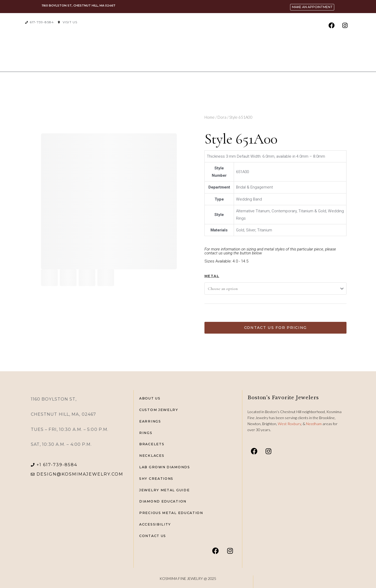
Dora (222, 117)
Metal (212, 276)
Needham (314, 424)
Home (210, 117)
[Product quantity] (212, 314)
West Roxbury (289, 424)
